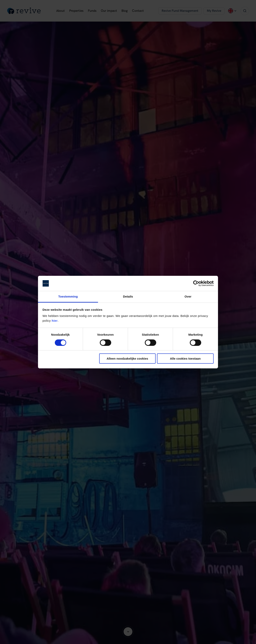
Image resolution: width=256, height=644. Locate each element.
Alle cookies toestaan (185, 359)
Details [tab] (128, 296)
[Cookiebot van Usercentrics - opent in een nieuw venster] (196, 283)
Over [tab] (188, 296)
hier (55, 321)
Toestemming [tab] (68, 296)
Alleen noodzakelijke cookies (127, 359)
